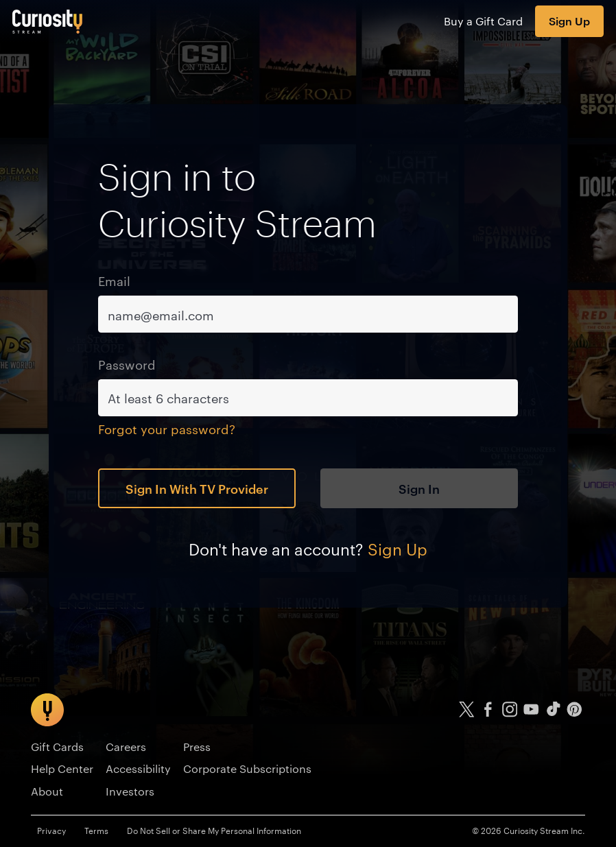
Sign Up (569, 21)
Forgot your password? (167, 428)
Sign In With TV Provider (197, 488)
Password (127, 364)
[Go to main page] (48, 21)
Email (114, 280)
